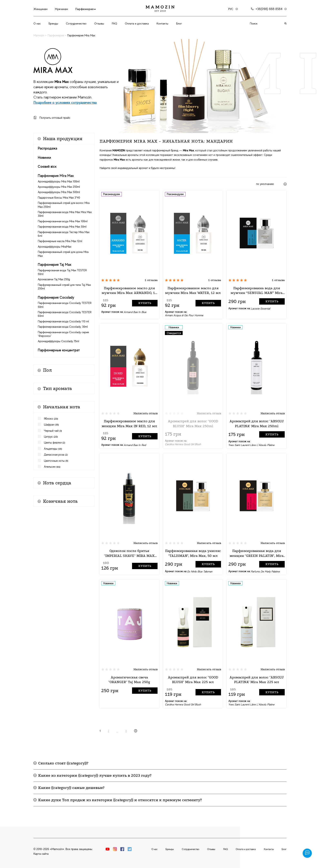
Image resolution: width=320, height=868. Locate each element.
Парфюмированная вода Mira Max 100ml (63, 221)
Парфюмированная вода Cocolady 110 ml (63, 321)
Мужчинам (61, 9)
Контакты (162, 23)
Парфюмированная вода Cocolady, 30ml (63, 327)
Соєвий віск (47, 166)
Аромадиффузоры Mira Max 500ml (59, 192)
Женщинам (41, 9)
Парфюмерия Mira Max (56, 176)
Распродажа (47, 148)
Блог (179, 23)
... (117, 731)
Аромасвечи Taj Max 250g (54, 279)
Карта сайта (41, 854)
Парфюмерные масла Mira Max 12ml (60, 241)
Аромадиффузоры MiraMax (54, 247)
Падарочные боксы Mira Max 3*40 (59, 198)
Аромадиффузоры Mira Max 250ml (59, 187)
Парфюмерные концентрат (59, 350)
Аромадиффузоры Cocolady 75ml (58, 341)
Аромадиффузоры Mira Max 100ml (59, 181)
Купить (145, 303)
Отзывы (99, 23)
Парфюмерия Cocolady (56, 297)
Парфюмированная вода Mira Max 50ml (62, 227)
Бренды (53, 23)
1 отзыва (151, 280)
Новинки (44, 158)
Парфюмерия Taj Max (55, 265)
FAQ (114, 23)
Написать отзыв (146, 413)
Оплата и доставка (137, 23)
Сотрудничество (76, 23)
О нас (37, 23)
